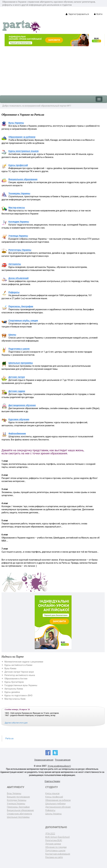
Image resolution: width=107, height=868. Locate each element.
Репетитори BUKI (54, 840)
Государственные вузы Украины (21, 685)
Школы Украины (53, 814)
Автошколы (15, 264)
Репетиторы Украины (20, 250)
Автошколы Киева (14, 689)
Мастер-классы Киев (15, 699)
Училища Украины (18, 236)
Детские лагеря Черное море (19, 672)
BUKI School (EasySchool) (57, 837)
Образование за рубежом (22, 137)
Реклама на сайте (54, 857)
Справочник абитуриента (19, 814)
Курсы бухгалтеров (14, 682)
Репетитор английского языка (20, 675)
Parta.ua (9, 738)
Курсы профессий (18, 165)
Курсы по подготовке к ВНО (18, 695)
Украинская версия (44, 760)
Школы (12, 335)
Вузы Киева (10, 668)
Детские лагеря (17, 377)
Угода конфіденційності (59, 766)
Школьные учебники (55, 804)
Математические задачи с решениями (24, 662)
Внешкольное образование (23, 179)
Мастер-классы (17, 208)
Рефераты (14, 292)
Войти (98, 14)
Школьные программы (21, 363)
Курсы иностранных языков (23, 151)
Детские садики (17, 391)
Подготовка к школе (19, 349)
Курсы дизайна (12, 692)
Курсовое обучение (19, 419)
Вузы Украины (16, 123)
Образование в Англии (16, 679)
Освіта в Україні (52, 781)
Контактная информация (58, 854)
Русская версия (63, 760)
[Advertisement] (53, 69)
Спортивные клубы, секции (23, 320)
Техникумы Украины (19, 193)
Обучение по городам (56, 847)
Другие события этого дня (16, 723)
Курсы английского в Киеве (18, 665)
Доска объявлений (18, 278)
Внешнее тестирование (18, 797)
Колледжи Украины (19, 222)
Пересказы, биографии (21, 306)
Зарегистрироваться (77, 14)
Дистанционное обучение (22, 405)
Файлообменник (17, 433)
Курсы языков (52, 793)
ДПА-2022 (50, 834)
